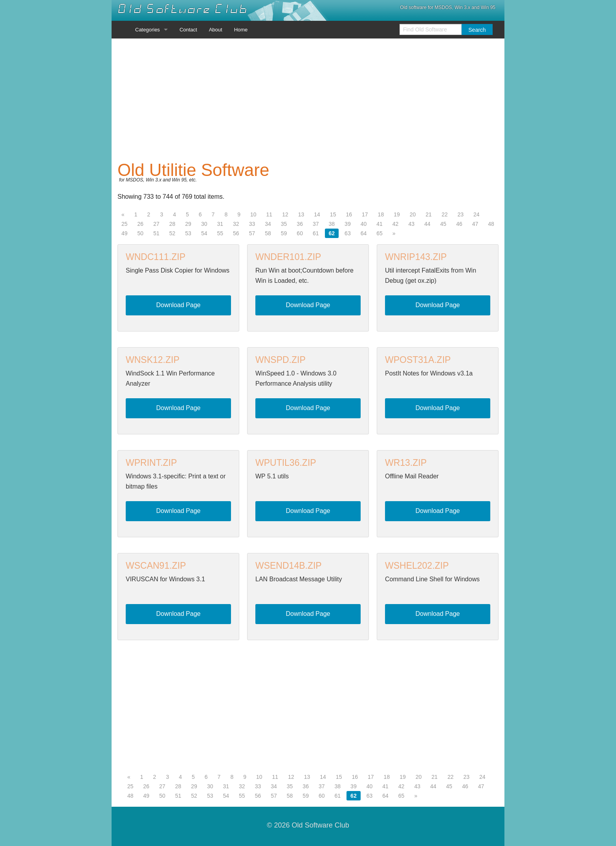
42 (396, 224)
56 (236, 233)
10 (253, 214)
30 (204, 224)
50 (141, 233)
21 (429, 214)
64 (364, 233)
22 (445, 214)
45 (444, 224)
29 (188, 224)
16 (349, 214)
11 (269, 214)
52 (172, 233)
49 (125, 233)
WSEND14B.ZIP (289, 566)
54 (204, 233)
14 (317, 214)
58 (268, 233)
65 (379, 233)
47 (475, 224)
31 (220, 224)
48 (491, 224)
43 (411, 224)
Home (241, 30)
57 (252, 233)
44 (427, 224)
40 (364, 224)
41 (379, 224)
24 (477, 214)
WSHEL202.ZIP (417, 566)
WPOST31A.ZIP (418, 360)
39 (348, 224)
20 (413, 214)
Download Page (179, 305)
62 (332, 233)
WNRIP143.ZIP (416, 257)
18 (381, 214)
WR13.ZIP (406, 463)
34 (268, 224)
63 (348, 233)
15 (333, 214)
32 (236, 224)
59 (284, 233)
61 (316, 233)
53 (188, 233)
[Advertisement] (308, 100)
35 (284, 224)
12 (285, 214)
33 (252, 224)
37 (316, 224)
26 (141, 224)
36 (300, 224)
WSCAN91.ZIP (156, 566)
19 (397, 214)
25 (125, 224)
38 (332, 224)
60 (300, 233)
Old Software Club (182, 9)
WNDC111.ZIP (156, 257)
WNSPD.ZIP (280, 360)
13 (301, 214)
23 (460, 214)
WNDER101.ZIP (288, 257)
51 (156, 233)
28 (172, 224)
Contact (188, 30)
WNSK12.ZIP (153, 360)
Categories (148, 30)
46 (459, 224)
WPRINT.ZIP (151, 463)
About (216, 30)
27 (156, 224)
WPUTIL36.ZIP (286, 463)
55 (220, 233)
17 (365, 214)
